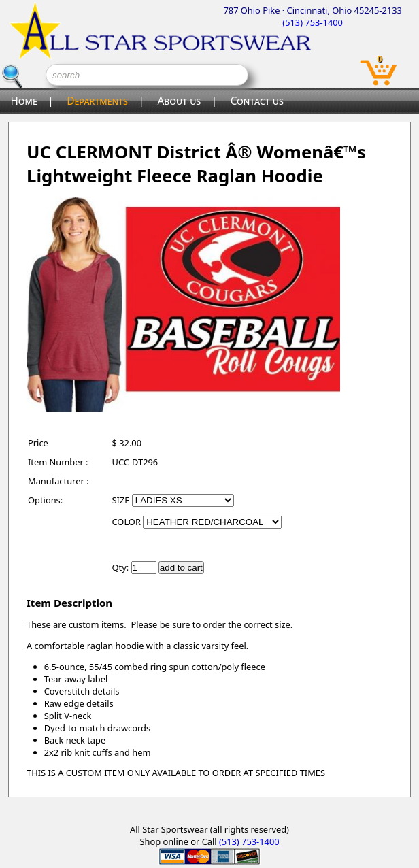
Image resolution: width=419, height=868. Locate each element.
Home (23, 101)
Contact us (257, 101)
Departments (97, 101)
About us (179, 101)
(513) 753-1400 (313, 22)
